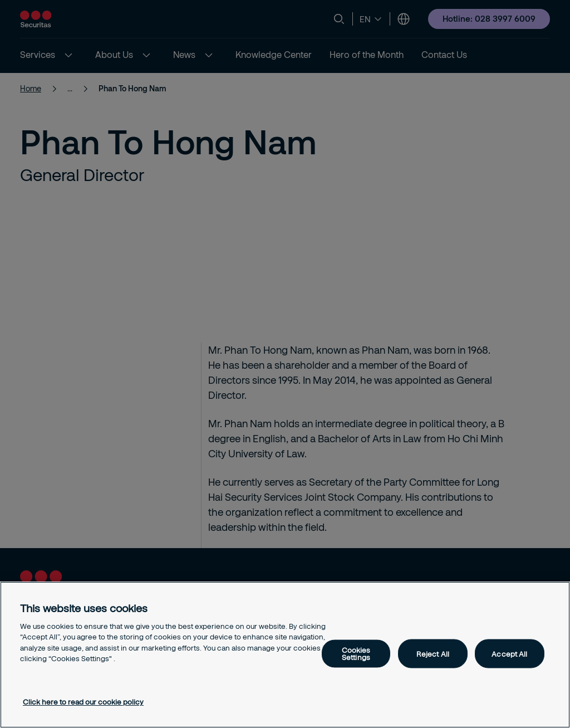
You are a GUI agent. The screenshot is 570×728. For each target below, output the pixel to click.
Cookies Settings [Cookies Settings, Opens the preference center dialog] (356, 654)
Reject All (433, 653)
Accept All (509, 653)
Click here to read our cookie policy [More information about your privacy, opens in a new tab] (83, 702)
